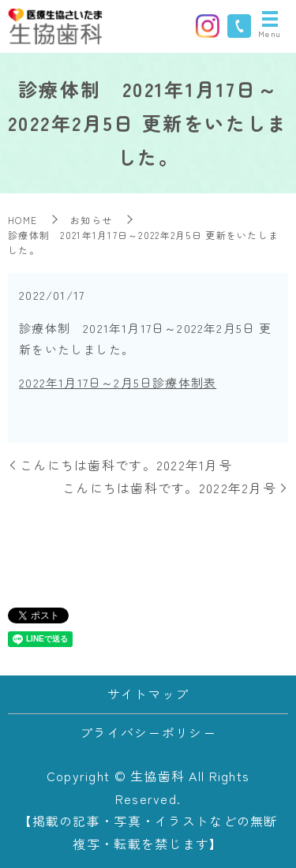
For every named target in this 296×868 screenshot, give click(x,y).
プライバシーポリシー (148, 732)
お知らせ (91, 220)
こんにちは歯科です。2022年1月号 (126, 465)
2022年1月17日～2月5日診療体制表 (118, 382)
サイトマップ (148, 694)
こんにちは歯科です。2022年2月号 (169, 488)
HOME (22, 220)
